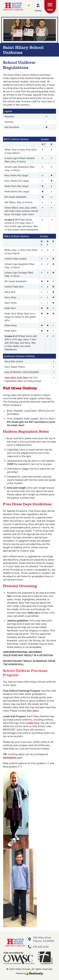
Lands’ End (32, 723)
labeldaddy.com (13, 757)
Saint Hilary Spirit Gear (16, 378)
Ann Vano (33, 711)
